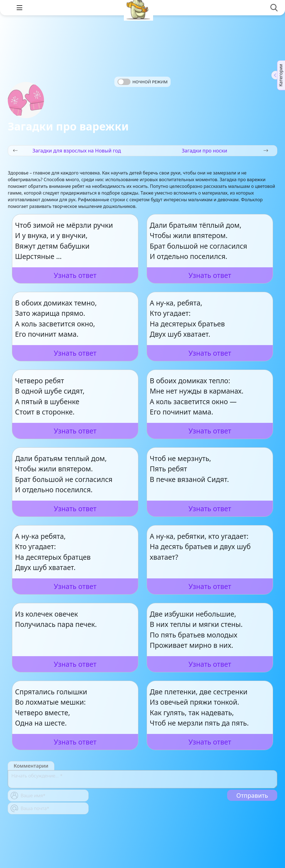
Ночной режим (150, 82)
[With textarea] (142, 779)
